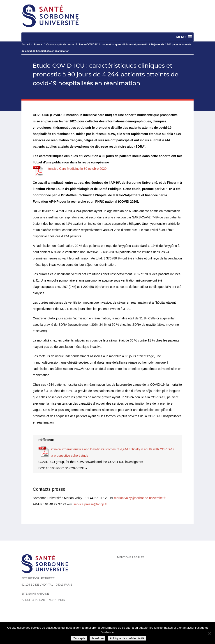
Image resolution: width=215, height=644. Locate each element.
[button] (181, 37)
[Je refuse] (209, 633)
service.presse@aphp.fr (90, 504)
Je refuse (98, 638)
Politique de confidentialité (127, 638)
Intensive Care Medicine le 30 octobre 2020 (76, 169)
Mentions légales (131, 557)
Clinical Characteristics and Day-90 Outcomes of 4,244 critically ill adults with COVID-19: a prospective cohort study (113, 452)
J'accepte (79, 638)
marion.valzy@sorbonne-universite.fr (140, 498)
